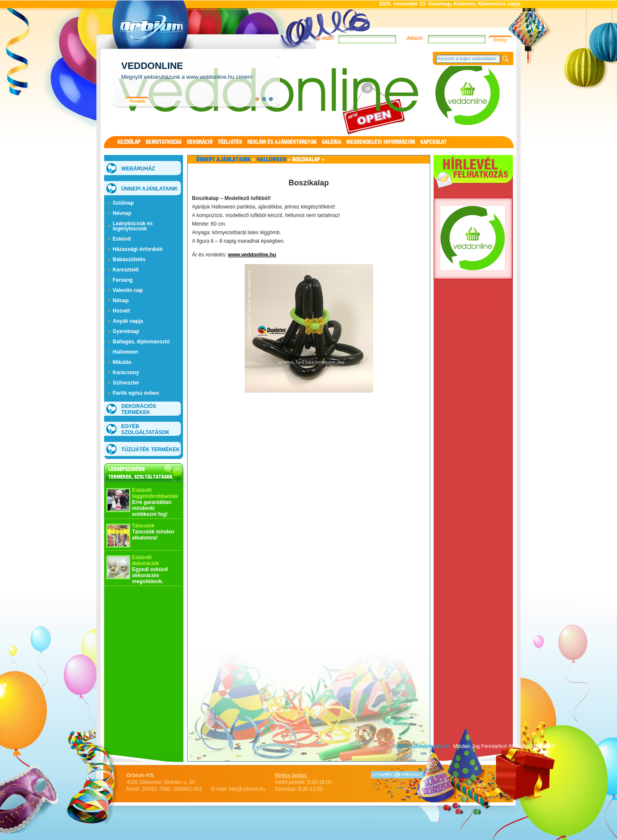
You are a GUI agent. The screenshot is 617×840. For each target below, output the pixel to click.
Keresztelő (126, 270)
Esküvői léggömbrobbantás (155, 493)
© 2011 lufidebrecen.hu (421, 746)
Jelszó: (415, 38)
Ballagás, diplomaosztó (141, 342)
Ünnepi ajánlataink (150, 189)
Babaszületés (129, 259)
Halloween (125, 352)
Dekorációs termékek (139, 409)
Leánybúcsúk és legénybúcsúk (133, 226)
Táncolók (143, 526)
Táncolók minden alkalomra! (153, 535)
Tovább (137, 101)
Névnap (122, 213)
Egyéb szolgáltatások (145, 429)
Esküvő (122, 239)
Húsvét (121, 311)
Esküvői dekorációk (145, 560)
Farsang (123, 280)
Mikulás (122, 362)
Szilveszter (126, 383)
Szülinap (123, 203)
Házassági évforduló (138, 249)
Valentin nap (128, 290)
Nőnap (121, 301)
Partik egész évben (136, 393)
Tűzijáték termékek (151, 450)
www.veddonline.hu (252, 255)
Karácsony (126, 372)
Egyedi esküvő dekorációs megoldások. (150, 575)
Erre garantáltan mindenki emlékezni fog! (152, 508)
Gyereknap (126, 331)
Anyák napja (128, 321)
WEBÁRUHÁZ (138, 169)
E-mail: (326, 38)
